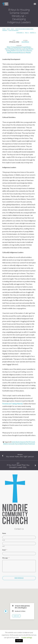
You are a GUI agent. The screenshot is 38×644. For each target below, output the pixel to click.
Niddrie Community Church (19, 51)
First (4, 540)
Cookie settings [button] (27, 637)
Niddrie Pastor (23, 444)
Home (4, 29)
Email (5, 550)
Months (33, 33)
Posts (8, 29)
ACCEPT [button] (19, 641)
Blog (13, 29)
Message (6, 558)
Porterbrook (31, 444)
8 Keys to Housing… (14, 30)
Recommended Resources (18, 53)
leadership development (19, 442)
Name (4, 533)
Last (4, 546)
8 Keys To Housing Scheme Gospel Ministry (19, 47)
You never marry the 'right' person (20, 457)
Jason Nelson (25, 42)
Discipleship (18, 49)
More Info (16, 616)
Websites (28, 53)
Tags (27, 33)
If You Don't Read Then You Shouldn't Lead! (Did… (18, 466)
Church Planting (9, 49)
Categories (20, 33)
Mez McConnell (30, 442)
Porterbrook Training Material (12, 404)
